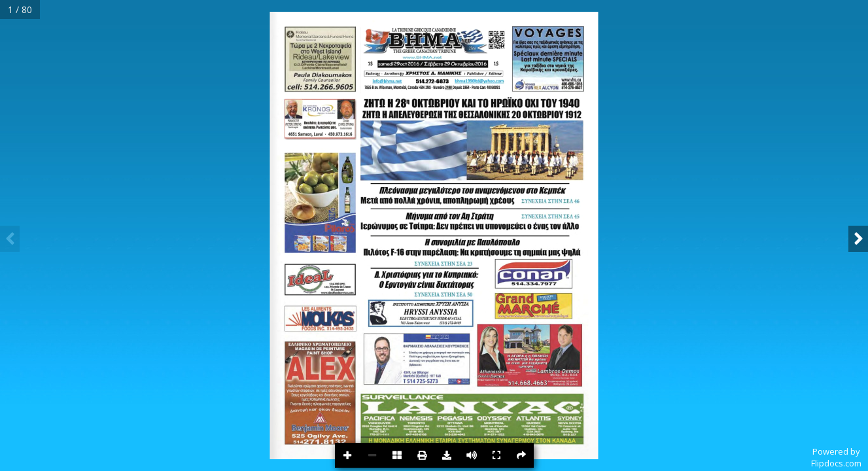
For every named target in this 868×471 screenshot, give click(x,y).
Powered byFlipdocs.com (836, 457)
